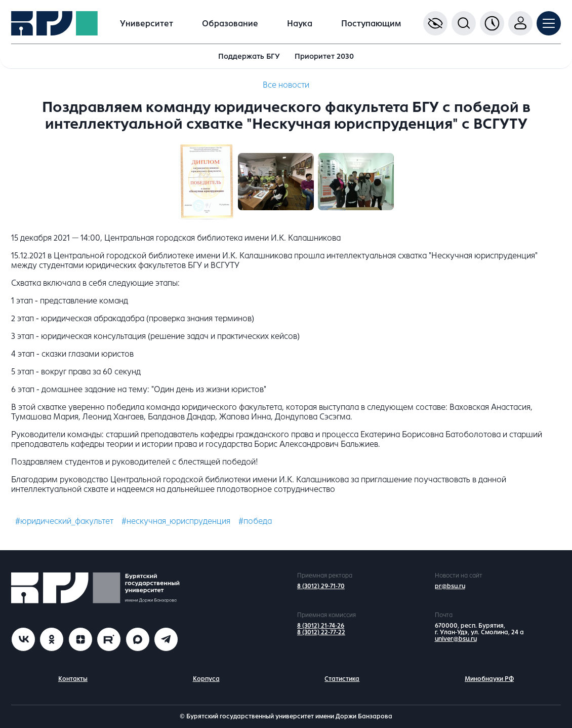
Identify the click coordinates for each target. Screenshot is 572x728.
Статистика (342, 679)
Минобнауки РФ (489, 679)
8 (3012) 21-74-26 (321, 626)
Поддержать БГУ (249, 56)
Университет (147, 24)
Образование (230, 24)
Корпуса (206, 679)
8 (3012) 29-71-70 (321, 586)
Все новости (286, 85)
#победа (255, 521)
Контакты (73, 679)
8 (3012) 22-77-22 (321, 632)
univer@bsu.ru (456, 639)
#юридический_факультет (64, 521)
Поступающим (371, 24)
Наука (300, 24)
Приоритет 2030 (324, 56)
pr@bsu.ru (450, 586)
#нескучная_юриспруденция (176, 521)
